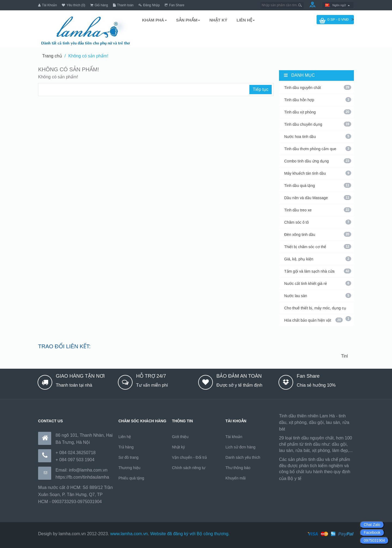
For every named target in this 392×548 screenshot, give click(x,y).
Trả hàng (126, 447)
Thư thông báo (238, 468)
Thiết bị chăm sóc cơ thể (318, 247)
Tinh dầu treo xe (318, 210)
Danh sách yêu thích (243, 457)
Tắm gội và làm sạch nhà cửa (318, 271)
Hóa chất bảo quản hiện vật (313, 320)
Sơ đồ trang (128, 457)
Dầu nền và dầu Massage (318, 198)
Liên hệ (125, 437)
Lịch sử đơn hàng (240, 447)
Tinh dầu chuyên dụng (318, 124)
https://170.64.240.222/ (325, 478)
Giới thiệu (180, 437)
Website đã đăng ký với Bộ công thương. (190, 534)
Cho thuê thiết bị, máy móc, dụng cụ (318, 310)
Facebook (372, 532)
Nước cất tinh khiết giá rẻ (318, 283)
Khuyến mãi (235, 478)
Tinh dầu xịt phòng (318, 112)
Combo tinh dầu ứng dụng (318, 161)
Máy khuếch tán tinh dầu (318, 173)
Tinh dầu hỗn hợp (318, 100)
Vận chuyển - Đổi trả (189, 457)
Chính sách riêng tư (189, 468)
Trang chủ (52, 56)
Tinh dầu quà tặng (318, 185)
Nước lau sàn (318, 295)
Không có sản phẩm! (88, 56)
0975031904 (374, 540)
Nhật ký (179, 447)
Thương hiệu (129, 468)
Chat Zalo (372, 525)
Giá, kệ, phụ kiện (318, 259)
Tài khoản (234, 437)
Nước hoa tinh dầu (318, 136)
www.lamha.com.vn (129, 534)
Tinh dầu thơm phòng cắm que (318, 149)
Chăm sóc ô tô (318, 222)
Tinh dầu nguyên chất (318, 87)
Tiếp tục (261, 89)
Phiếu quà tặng (131, 478)
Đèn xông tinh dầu (318, 234)
